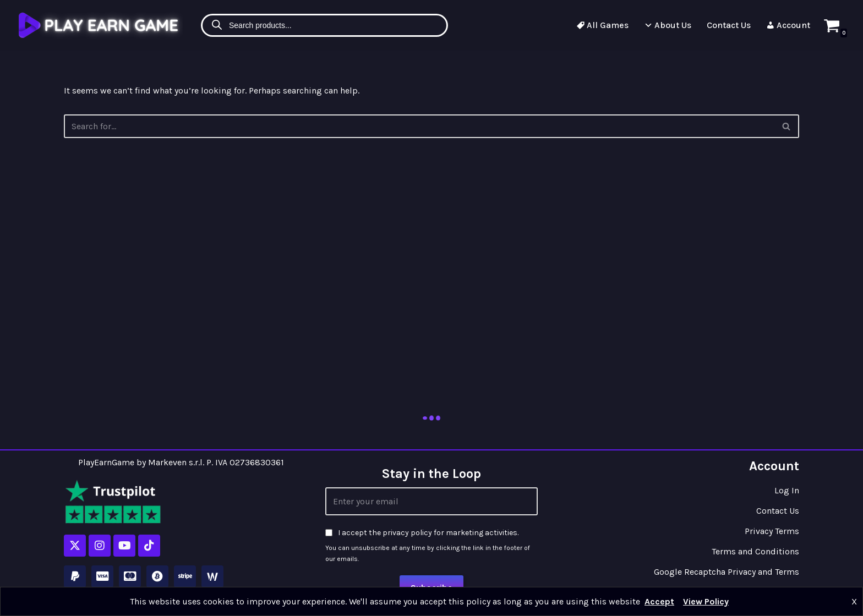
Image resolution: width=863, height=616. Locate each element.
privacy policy (407, 533)
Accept (659, 601)
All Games (602, 25)
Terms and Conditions (755, 551)
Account (788, 25)
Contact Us (729, 25)
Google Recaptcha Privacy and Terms (727, 572)
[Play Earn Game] (100, 25)
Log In (787, 490)
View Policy (706, 601)
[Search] (787, 126)
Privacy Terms (772, 531)
